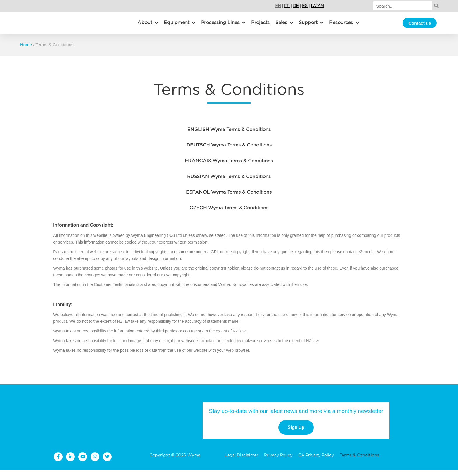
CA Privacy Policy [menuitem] (316, 461)
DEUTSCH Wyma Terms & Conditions (229, 151)
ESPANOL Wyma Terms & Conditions (229, 199)
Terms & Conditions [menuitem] (359, 461)
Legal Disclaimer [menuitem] (241, 461)
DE (296, 6)
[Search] (403, 6)
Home (26, 51)
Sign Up (296, 433)
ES (305, 6)
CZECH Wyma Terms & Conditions (229, 214)
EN (278, 6)
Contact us (420, 26)
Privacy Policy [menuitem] (278, 461)
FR (287, 6)
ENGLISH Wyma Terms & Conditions (229, 136)
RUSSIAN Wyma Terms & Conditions (229, 183)
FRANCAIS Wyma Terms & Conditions (229, 167)
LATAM (317, 6)
